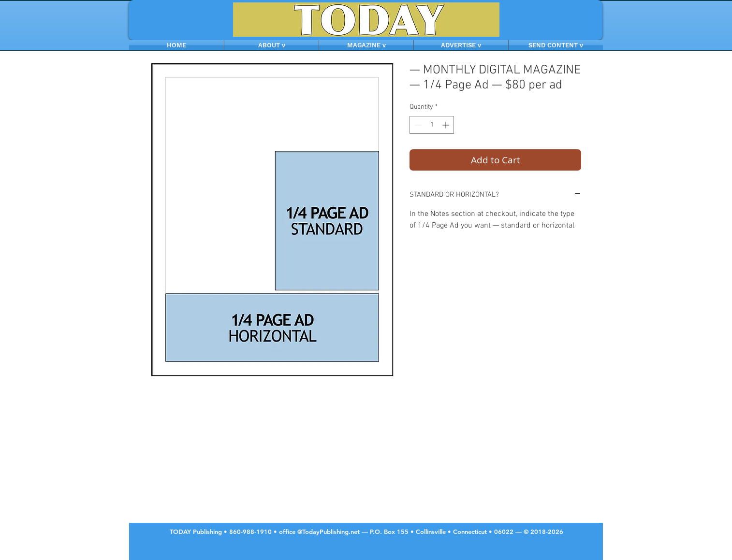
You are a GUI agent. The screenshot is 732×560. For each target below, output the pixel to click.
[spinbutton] (432, 125)
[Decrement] (417, 125)
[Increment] (447, 125)
